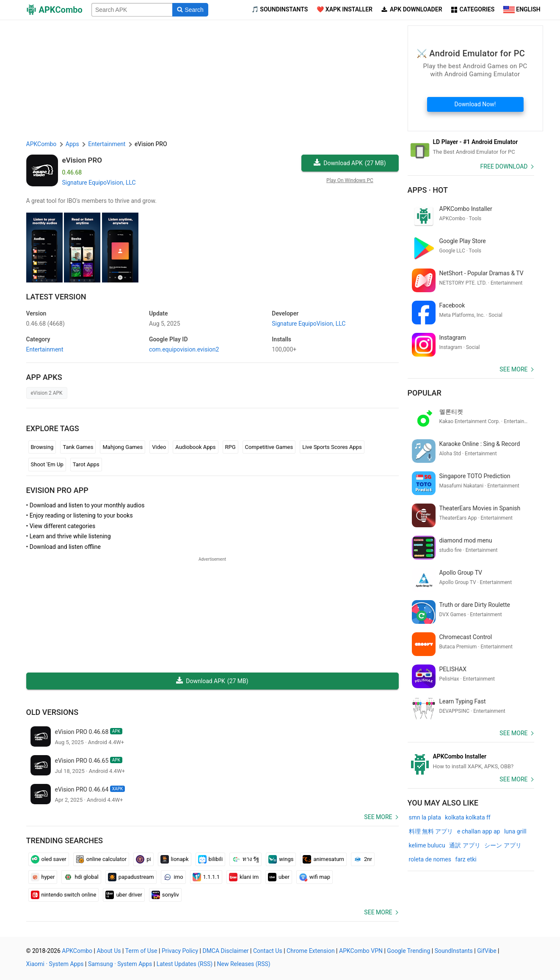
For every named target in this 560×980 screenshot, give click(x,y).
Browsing (42, 447)
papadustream (131, 877)
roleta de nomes (430, 859)
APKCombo (41, 144)
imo (173, 877)
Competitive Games (269, 447)
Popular (425, 393)
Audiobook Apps (195, 447)
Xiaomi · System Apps (55, 964)
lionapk (175, 859)
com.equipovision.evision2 (184, 349)
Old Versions (52, 712)
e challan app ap (479, 831)
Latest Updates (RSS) (185, 964)
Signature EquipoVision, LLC (99, 183)
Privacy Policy (180, 951)
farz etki (466, 859)
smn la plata (425, 817)
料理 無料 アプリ (431, 831)
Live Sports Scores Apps (332, 447)
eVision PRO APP (57, 490)
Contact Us (268, 951)
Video (159, 447)
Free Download (504, 166)
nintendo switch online (64, 895)
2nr (363, 859)
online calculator (101, 859)
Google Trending (408, 951)
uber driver (124, 895)
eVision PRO (82, 160)
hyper (43, 877)
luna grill (515, 831)
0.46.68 (46, 324)
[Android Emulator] (471, 147)
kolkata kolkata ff (468, 817)
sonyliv (165, 895)
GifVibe (487, 951)
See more (378, 817)
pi (143, 859)
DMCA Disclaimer (225, 951)
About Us (109, 951)
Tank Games (78, 447)
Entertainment (45, 349)
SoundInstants (454, 951)
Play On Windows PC (350, 180)
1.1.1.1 (206, 877)
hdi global (81, 877)
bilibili (211, 859)
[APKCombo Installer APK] (471, 761)
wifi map (314, 877)
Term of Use (141, 951)
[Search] (190, 10)
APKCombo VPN (361, 951)
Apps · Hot (428, 190)
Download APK (350, 163)
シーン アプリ (503, 845)
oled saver (49, 859)
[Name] (132, 10)
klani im (244, 877)
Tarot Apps (86, 464)
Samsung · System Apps (120, 964)
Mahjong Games (123, 447)
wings (281, 859)
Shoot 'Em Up (47, 464)
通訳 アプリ (465, 845)
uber (279, 877)
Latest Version (56, 297)
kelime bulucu (427, 845)
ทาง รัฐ (246, 859)
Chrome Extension (311, 951)
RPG (230, 447)
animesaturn (323, 859)
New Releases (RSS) (244, 964)
